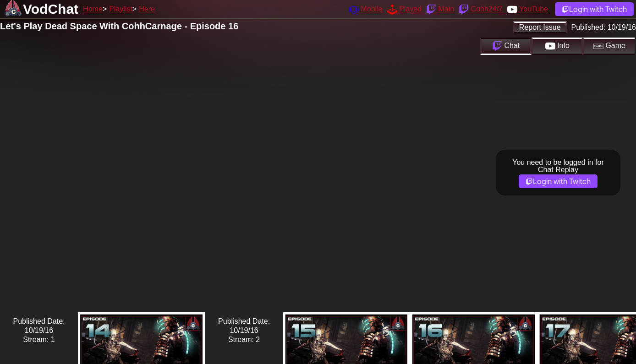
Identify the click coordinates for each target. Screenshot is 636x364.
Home (93, 9)
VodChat (51, 9)
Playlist (121, 9)
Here (147, 9)
